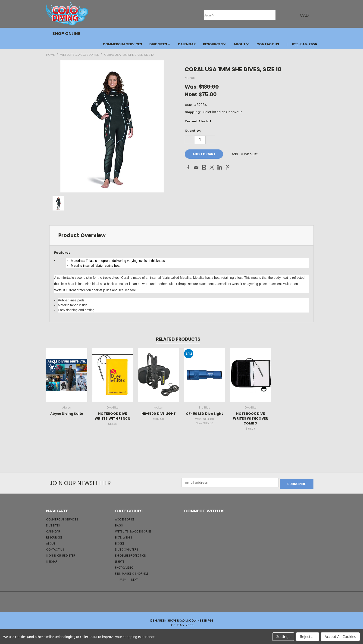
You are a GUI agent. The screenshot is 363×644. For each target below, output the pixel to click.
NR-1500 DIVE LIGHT (159, 414)
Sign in (51, 554)
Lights (120, 560)
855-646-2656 (305, 44)
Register (69, 554)
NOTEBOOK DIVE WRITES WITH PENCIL (113, 416)
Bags (119, 524)
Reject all (308, 637)
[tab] (181, 235)
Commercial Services (122, 44)
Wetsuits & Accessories (133, 530)
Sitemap (52, 560)
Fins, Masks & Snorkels (132, 572)
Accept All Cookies (340, 637)
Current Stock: (198, 121)
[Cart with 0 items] (316, 15)
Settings (283, 637)
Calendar (187, 44)
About (241, 44)
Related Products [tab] (178, 339)
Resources (215, 44)
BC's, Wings (124, 536)
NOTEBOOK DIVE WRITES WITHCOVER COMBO (250, 418)
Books (120, 542)
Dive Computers (127, 548)
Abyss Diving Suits (67, 414)
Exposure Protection (131, 554)
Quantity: (193, 131)
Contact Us (268, 44)
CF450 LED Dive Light (204, 414)
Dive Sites (160, 44)
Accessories (125, 518)
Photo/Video (124, 566)
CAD (304, 15)
